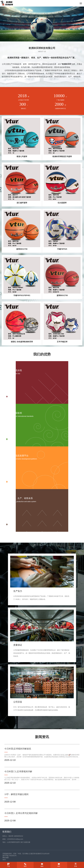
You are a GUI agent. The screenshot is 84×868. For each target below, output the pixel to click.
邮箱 (42, 866)
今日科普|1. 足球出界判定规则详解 (21, 813)
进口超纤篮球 (22, 203)
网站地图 (6, 858)
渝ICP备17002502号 (10, 856)
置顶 (76, 866)
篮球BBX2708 (22, 249)
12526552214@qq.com (15, 839)
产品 (8, 866)
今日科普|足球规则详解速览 (18, 749)
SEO (4, 860)
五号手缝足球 (62, 342)
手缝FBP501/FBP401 (22, 295)
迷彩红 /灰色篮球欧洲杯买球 (22, 342)
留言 (59, 866)
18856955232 (18, 836)
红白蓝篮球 (62, 203)
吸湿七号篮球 (22, 156)
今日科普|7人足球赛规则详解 (18, 771)
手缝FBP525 (62, 249)
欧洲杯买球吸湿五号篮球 (62, 156)
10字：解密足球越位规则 (16, 794)
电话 (25, 866)
